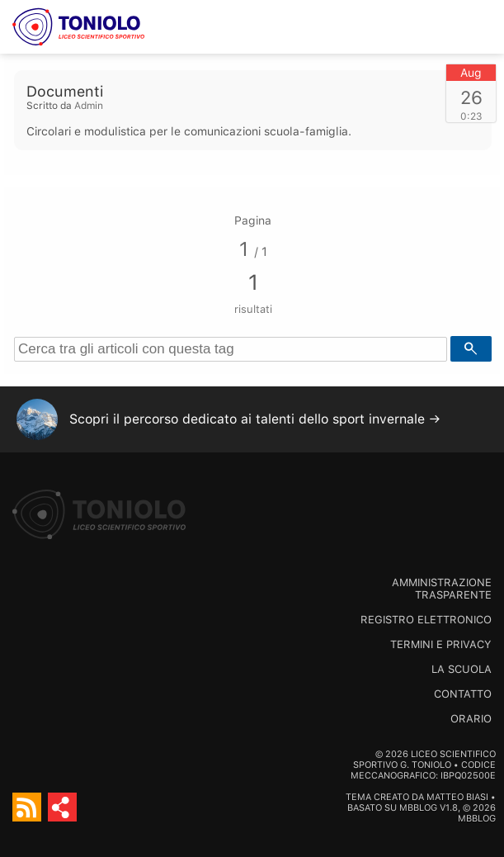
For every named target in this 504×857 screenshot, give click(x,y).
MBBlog (418, 808)
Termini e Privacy (441, 644)
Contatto (463, 694)
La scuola (462, 669)
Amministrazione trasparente (442, 589)
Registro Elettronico (426, 620)
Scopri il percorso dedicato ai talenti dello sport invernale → (255, 419)
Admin (89, 106)
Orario (471, 719)
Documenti (65, 91)
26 (471, 97)
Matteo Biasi (457, 797)
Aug (471, 73)
